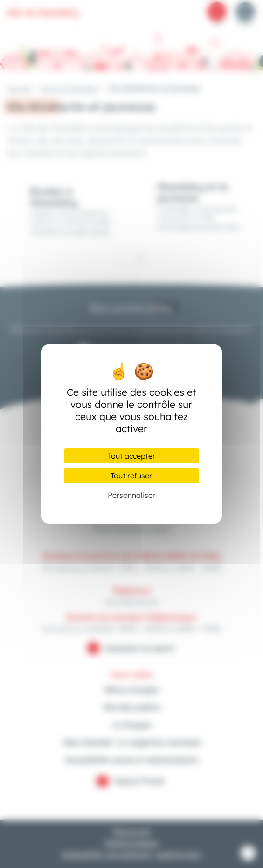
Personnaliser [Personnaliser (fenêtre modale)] (131, 495)
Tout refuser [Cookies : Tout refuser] (131, 476)
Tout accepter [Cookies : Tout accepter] (131, 456)
